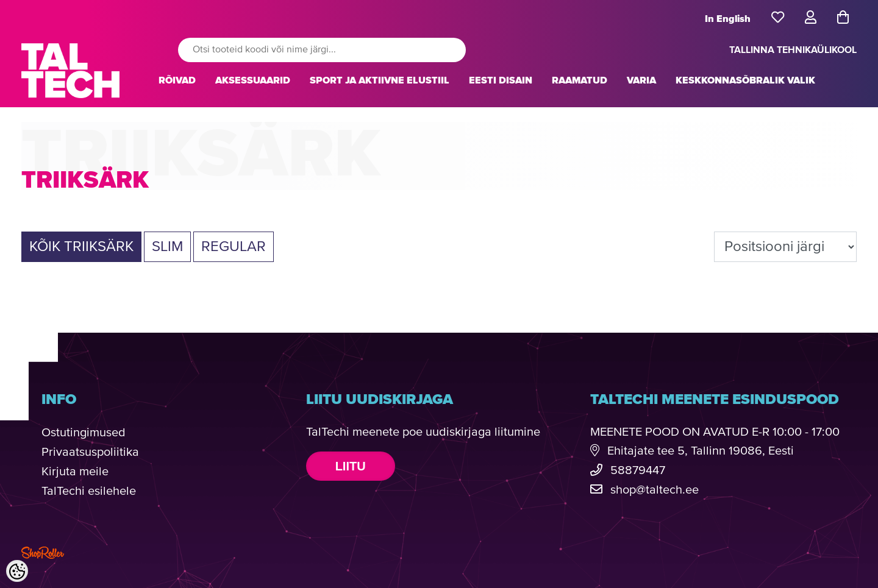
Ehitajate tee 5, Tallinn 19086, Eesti (701, 451)
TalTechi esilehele (89, 491)
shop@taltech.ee (655, 490)
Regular (234, 247)
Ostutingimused (84, 433)
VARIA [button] (641, 80)
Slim (167, 247)
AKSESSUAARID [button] (253, 80)
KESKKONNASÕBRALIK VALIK (745, 80)
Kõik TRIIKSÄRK (81, 247)
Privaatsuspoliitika (90, 452)
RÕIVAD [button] (177, 80)
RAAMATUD (580, 80)
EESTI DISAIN (501, 80)
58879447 (638, 471)
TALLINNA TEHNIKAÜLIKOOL (793, 50)
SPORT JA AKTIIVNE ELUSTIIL (380, 80)
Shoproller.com (43, 553)
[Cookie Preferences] (17, 571)
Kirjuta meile (75, 472)
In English (728, 19)
